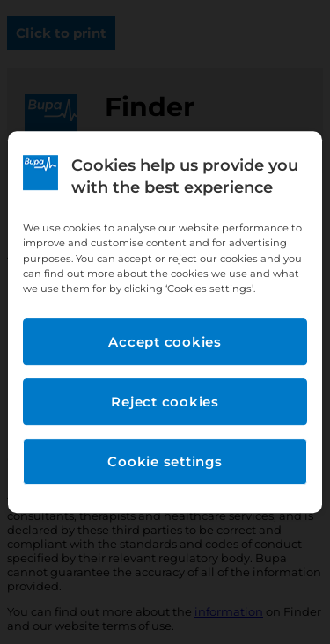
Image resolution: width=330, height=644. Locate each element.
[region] (165, 322)
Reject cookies (165, 402)
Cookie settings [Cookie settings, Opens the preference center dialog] (165, 461)
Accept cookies (165, 342)
